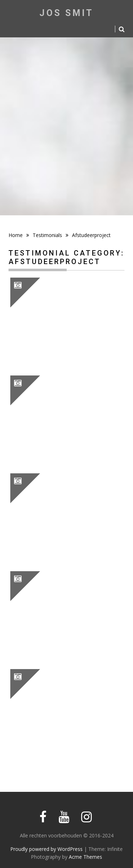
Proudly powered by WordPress (46, 849)
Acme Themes (85, 857)
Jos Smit (66, 13)
